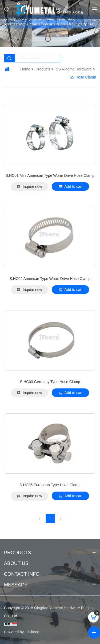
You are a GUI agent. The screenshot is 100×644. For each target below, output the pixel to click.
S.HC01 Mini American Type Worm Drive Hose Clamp (50, 175)
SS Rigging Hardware (74, 69)
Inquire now (32, 186)
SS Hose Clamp (83, 77)
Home (25, 69)
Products (43, 69)
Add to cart (74, 186)
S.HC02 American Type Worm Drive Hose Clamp (50, 279)
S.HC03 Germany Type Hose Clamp (50, 382)
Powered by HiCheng (22, 632)
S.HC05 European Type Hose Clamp (50, 485)
